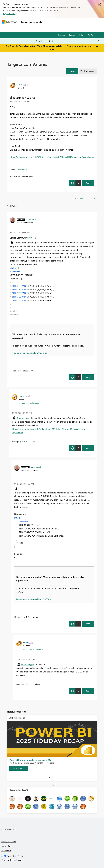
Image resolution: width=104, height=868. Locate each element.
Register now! (9, 13)
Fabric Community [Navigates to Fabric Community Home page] (32, 22)
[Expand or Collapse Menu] (4, 29)
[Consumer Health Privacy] (52, 860)
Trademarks (6, 850)
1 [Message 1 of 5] (18, 176)
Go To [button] (90, 35)
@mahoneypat (23, 418)
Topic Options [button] (87, 71)
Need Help (23, 170)
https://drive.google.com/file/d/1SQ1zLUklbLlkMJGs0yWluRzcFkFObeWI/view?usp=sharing (52, 157)
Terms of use (7, 846)
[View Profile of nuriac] (20, 84)
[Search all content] (67, 41)
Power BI (32, 238)
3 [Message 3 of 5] (20, 441)
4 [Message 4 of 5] (23, 617)
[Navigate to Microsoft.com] (10, 22)
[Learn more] (19, 768)
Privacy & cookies (9, 842)
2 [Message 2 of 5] (18, 371)
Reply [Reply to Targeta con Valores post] (88, 183)
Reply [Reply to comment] (88, 377)
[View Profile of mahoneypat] (31, 219)
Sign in (72, 35)
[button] (72, 71)
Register (62, 35)
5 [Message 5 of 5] (25, 684)
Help (81, 35)
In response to (29, 403)
